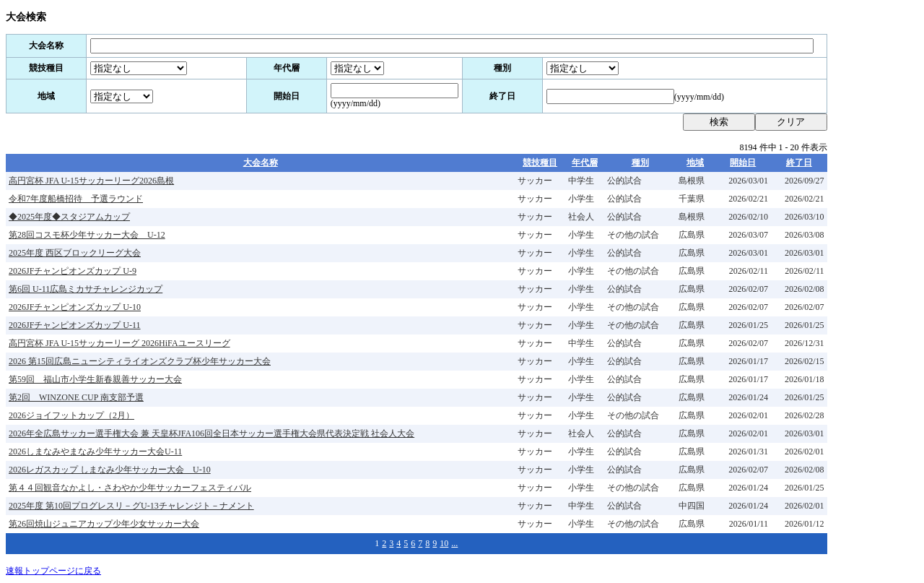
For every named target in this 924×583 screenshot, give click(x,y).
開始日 (743, 163)
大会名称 (261, 163)
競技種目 (540, 163)
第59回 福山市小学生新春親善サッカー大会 (95, 379)
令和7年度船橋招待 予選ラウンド (76, 199)
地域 (695, 163)
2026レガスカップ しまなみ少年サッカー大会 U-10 (110, 470)
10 (444, 543)
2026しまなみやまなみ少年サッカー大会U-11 (95, 452)
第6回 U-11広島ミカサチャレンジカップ (86, 289)
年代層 (585, 163)
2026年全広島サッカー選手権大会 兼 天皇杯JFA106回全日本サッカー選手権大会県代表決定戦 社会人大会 (212, 433)
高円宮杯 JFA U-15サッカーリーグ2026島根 (91, 181)
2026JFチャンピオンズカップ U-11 (75, 325)
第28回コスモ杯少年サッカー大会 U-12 (87, 235)
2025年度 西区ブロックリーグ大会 (75, 253)
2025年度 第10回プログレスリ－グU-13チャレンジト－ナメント (131, 506)
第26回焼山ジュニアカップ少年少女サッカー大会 (104, 524)
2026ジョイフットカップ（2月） (71, 415)
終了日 (799, 163)
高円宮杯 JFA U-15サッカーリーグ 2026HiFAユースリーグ (119, 343)
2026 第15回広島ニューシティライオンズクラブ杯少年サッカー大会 (140, 361)
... (454, 543)
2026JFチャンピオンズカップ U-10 (75, 307)
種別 (640, 163)
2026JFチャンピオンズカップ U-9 (73, 271)
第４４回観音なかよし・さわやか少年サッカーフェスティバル (130, 488)
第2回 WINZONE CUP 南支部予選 (76, 397)
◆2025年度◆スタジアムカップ (69, 217)
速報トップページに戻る (53, 571)
